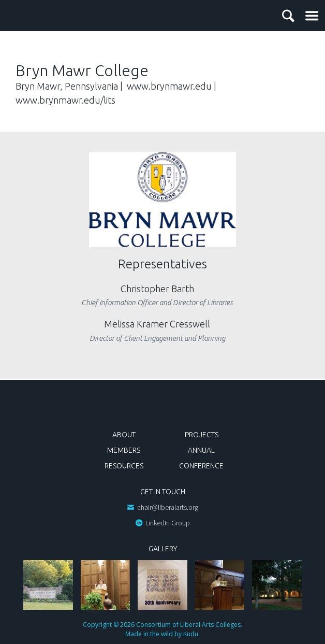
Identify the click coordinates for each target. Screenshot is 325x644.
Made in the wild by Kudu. (163, 634)
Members (124, 450)
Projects (202, 435)
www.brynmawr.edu (169, 86)
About (124, 435)
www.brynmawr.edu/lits (65, 100)
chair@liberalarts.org (168, 507)
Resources (124, 466)
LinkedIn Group (168, 523)
